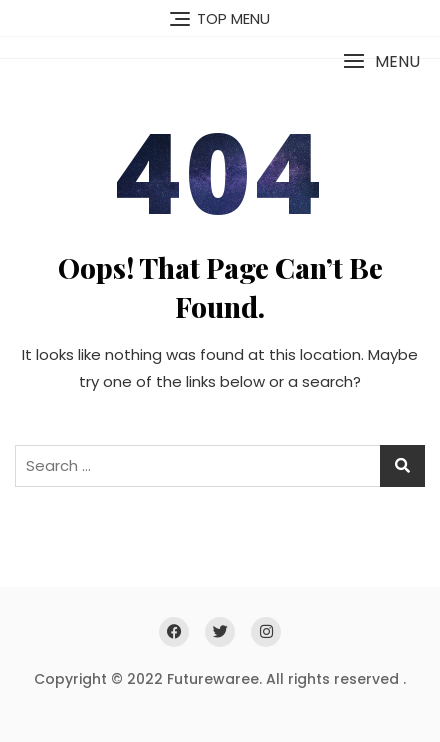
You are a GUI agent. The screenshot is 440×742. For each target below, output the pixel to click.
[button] (381, 61)
